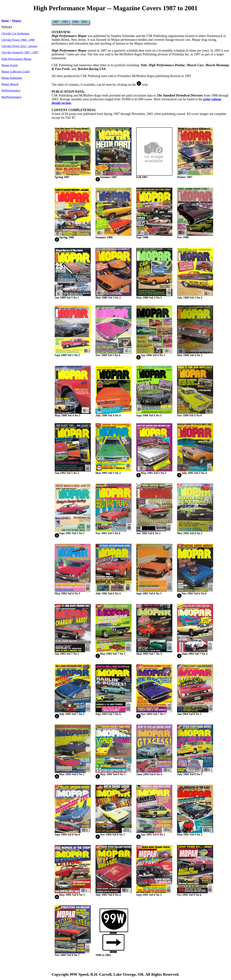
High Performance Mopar (16, 59)
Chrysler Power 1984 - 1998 (18, 40)
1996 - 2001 (80, 22)
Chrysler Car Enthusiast (15, 34)
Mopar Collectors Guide (16, 72)
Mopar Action (10, 65)
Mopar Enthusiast (12, 78)
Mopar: (17, 21)
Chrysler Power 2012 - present (19, 46)
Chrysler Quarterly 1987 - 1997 (20, 52)
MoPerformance (11, 91)
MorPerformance (11, 97)
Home (5, 21)
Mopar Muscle (10, 84)
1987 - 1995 (60, 22)
